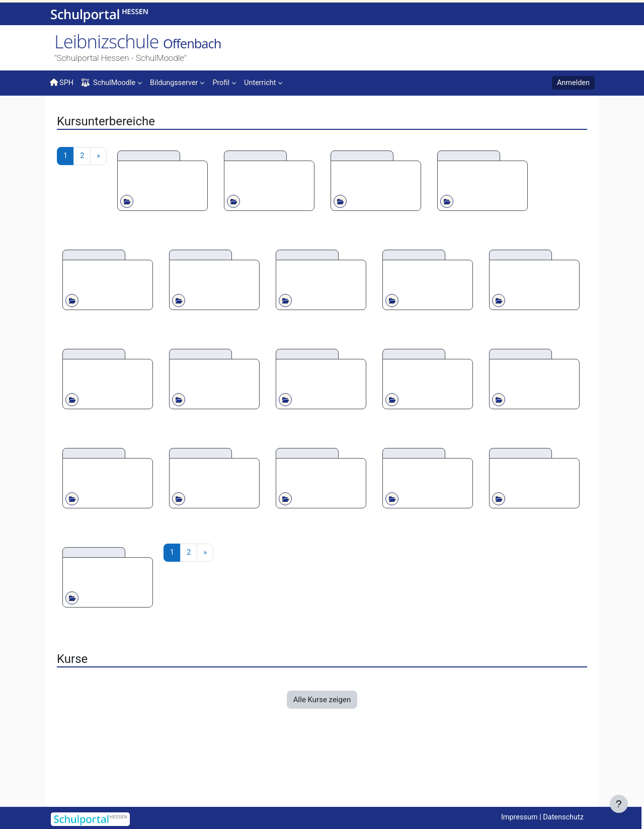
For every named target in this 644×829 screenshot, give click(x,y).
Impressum (516, 817)
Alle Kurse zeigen (322, 770)
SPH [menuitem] (62, 83)
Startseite (66, 117)
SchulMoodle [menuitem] (110, 83)
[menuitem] (181, 82)
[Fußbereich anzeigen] (619, 804)
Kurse (90, 114)
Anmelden (573, 83)
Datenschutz (562, 817)
